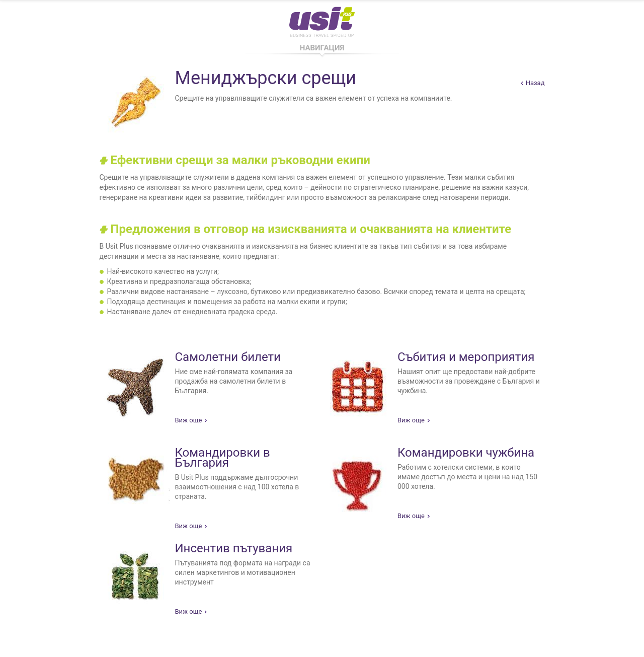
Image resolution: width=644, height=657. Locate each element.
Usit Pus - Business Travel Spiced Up (322, 20)
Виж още (189, 420)
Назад (535, 83)
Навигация (322, 48)
